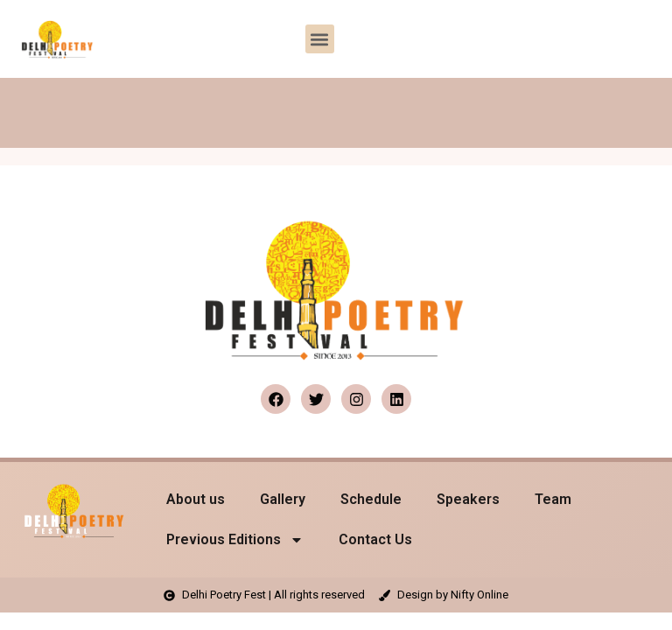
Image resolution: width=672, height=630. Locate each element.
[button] (320, 39)
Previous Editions (235, 540)
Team (553, 499)
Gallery (283, 499)
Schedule (371, 499)
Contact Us (375, 539)
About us (196, 499)
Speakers (468, 499)
